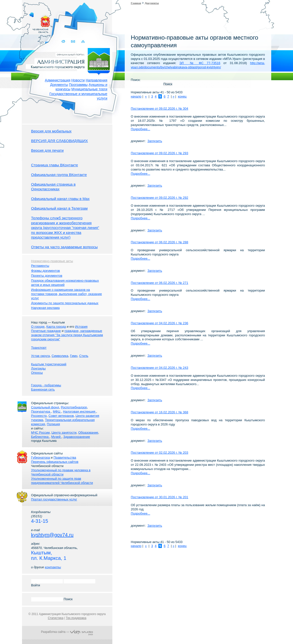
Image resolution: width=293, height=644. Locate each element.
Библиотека (40, 437)
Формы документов (46, 271)
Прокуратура (41, 411)
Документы (59, 85)
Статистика (56, 618)
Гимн (74, 356)
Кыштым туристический (49, 364)
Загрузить (155, 141)
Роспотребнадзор (74, 407)
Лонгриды (38, 368)
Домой (64, 41)
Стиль (84, 356)
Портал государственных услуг (54, 499)
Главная (136, 3)
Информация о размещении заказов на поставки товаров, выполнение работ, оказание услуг (67, 294)
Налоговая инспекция (79, 411)
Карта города (56, 327)
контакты (53, 567)
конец (182, 96)
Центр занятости (64, 433)
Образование (88, 433)
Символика (60, 356)
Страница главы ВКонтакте (55, 165)
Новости (78, 80)
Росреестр (39, 416)
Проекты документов (47, 276)
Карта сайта (83, 41)
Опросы (37, 373)
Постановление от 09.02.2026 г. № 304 (160, 109)
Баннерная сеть (43, 389)
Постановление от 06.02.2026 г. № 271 (160, 283)
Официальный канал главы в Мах (60, 199)
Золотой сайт (13, 22)
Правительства (65, 458)
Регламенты (40, 266)
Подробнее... (141, 129)
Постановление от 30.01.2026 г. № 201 (160, 497)
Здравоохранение (77, 437)
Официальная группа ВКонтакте (59, 175)
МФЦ (57, 411)
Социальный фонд (45, 407)
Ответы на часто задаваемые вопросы (64, 247)
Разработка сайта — (67, 632)
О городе (38, 327)
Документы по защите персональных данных (65, 303)
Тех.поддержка (76, 618)
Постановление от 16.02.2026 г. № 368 (160, 412)
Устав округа (41, 356)
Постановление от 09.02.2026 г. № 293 (160, 153)
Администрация (58, 80)
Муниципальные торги (89, 89)
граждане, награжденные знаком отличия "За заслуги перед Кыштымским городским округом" (67, 335)
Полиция (53, 424)
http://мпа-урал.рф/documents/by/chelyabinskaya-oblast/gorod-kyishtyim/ (198, 65)
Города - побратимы (46, 385)
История (81, 327)
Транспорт (39, 348)
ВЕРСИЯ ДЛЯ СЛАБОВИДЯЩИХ (60, 141)
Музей (56, 437)
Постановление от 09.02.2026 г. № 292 (160, 198)
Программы (78, 85)
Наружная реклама (45, 308)
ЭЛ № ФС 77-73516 (200, 63)
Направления (96, 80)
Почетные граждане (46, 331)
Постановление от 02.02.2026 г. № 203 (160, 453)
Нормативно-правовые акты (52, 261)
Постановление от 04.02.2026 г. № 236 (160, 323)
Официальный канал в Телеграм (60, 208)
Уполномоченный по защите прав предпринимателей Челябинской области (62, 481)
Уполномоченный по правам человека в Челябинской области (61, 472)
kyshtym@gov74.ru (52, 535)
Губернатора (41, 458)
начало (136, 96)
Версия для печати (48, 150)
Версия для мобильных (51, 131)
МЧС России (40, 433)
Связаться (74, 41)
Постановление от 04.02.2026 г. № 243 (160, 368)
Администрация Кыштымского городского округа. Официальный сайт (70, 61)
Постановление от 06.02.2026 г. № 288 (160, 242)
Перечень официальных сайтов (55, 462)
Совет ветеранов (61, 416)
